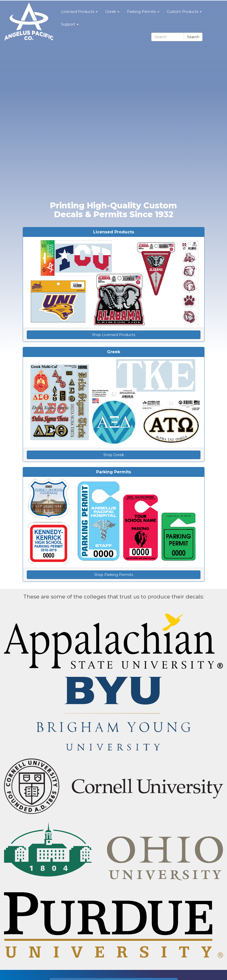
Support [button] (70, 24)
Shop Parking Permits (114, 575)
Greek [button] (112, 12)
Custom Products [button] (184, 12)
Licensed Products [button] (79, 12)
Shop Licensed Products (114, 335)
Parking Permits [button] (143, 12)
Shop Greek (114, 455)
